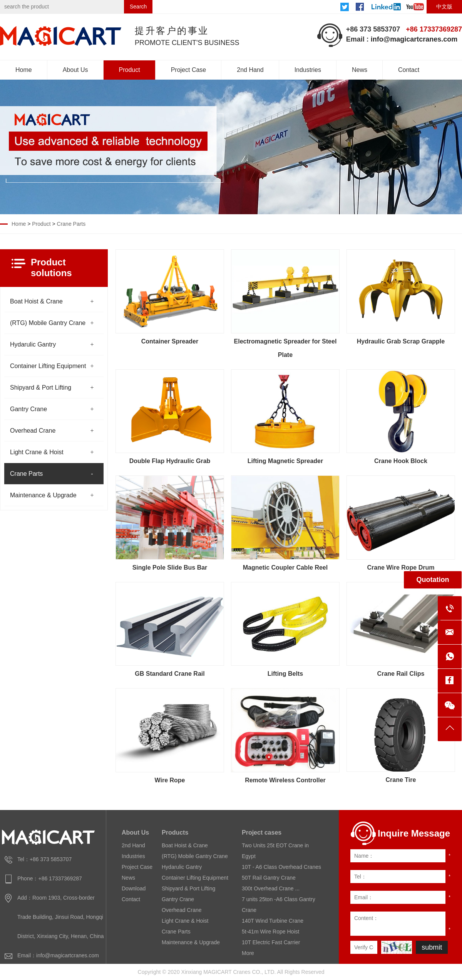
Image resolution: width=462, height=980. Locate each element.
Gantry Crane (28, 409)
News (360, 70)
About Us (75, 70)
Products (175, 832)
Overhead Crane (33, 431)
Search (138, 7)
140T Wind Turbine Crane (273, 921)
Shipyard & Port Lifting (41, 387)
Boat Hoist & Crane (36, 301)
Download (134, 888)
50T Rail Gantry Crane (269, 878)
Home (24, 70)
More (248, 953)
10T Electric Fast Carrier (271, 942)
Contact (409, 70)
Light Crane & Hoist (37, 452)
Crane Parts (71, 224)
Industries (308, 70)
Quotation (433, 580)
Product (130, 70)
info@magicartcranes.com (414, 39)
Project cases (262, 832)
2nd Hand (250, 70)
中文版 (444, 7)
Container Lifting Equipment (48, 366)
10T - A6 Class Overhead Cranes (281, 867)
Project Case (189, 70)
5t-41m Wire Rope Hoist (270, 932)
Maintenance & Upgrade (43, 495)
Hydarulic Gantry (33, 344)
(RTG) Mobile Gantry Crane (48, 323)
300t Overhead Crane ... (271, 888)
